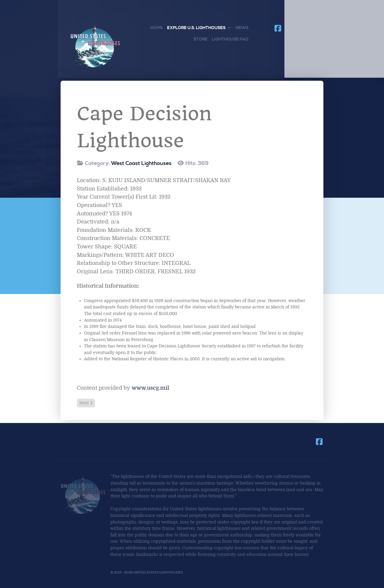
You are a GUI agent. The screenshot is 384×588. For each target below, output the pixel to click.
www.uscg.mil (150, 388)
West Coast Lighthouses (141, 163)
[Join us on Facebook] (278, 28)
